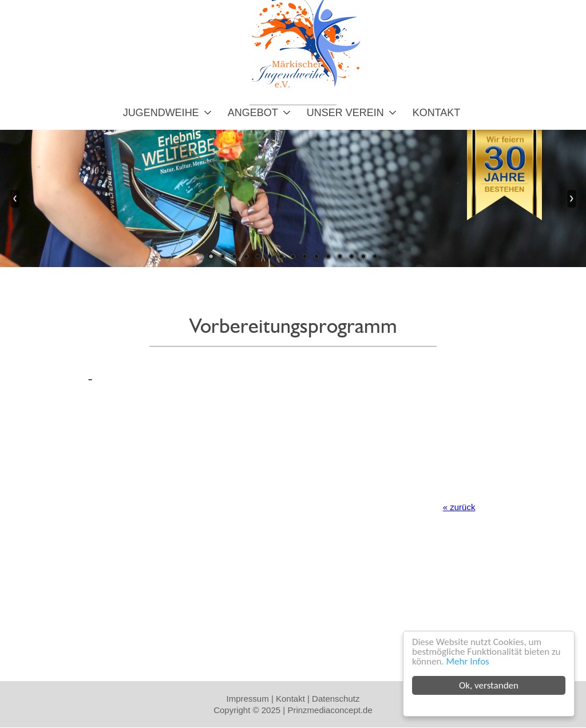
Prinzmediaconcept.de (330, 710)
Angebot (253, 113)
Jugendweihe (161, 113)
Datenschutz (336, 699)
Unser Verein (345, 113)
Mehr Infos (468, 661)
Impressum (248, 699)
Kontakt (437, 113)
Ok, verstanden (489, 685)
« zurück (459, 507)
